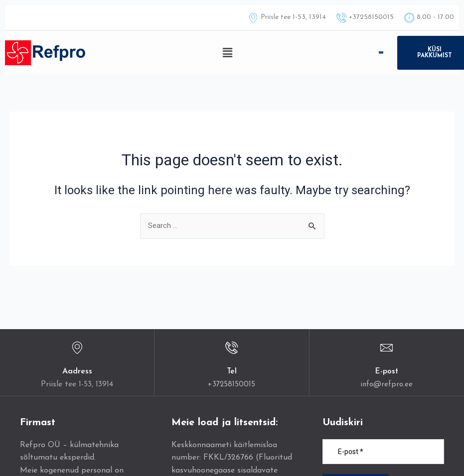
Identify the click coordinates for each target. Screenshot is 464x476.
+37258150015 (232, 384)
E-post (387, 372)
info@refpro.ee (387, 384)
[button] (228, 53)
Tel (232, 372)
